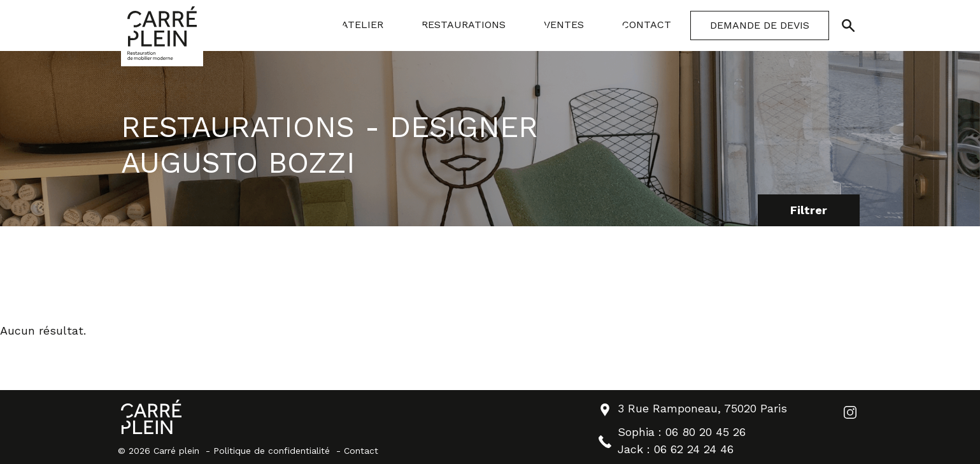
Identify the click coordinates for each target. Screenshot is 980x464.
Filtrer (809, 210)
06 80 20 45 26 (706, 432)
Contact (361, 451)
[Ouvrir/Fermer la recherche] (848, 25)
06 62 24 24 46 (694, 449)
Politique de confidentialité (272, 451)
